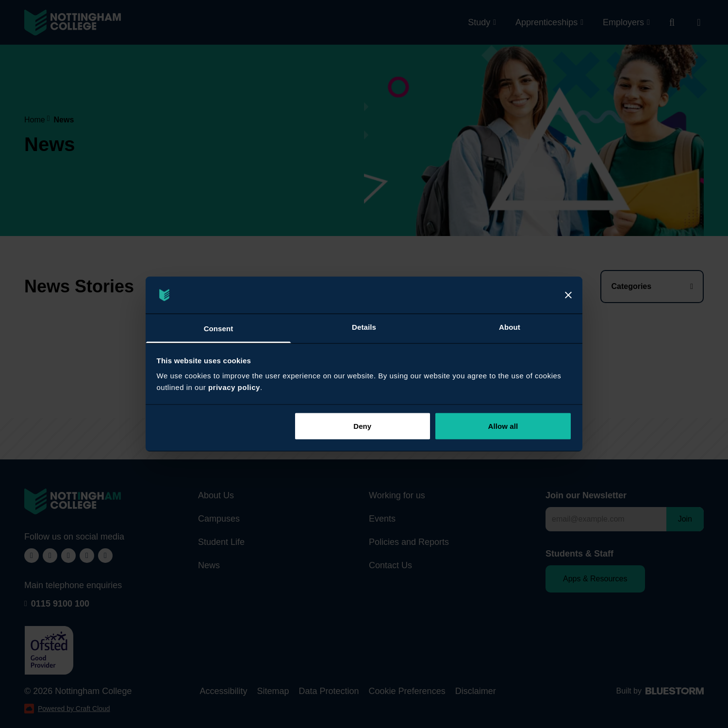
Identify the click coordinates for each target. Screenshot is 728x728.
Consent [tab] (219, 329)
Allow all (503, 426)
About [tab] (510, 327)
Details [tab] (364, 327)
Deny (362, 426)
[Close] (568, 295)
